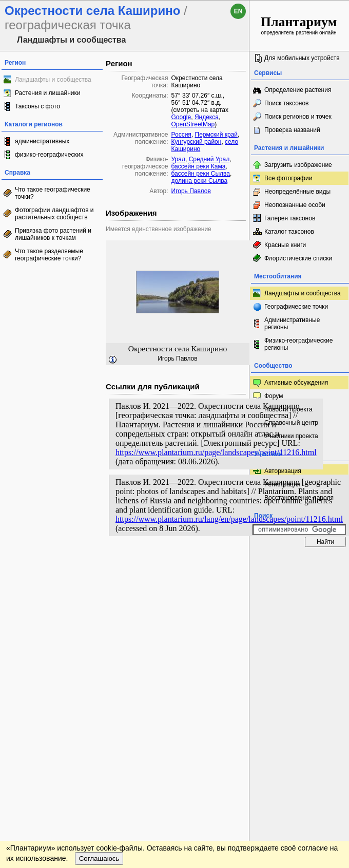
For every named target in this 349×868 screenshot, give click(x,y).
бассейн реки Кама (199, 166)
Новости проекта (288, 409)
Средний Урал (209, 159)
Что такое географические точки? (53, 193)
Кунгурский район (197, 142)
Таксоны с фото (37, 106)
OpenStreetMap (193, 124)
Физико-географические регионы (298, 344)
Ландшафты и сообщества (53, 80)
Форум (274, 396)
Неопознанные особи (295, 205)
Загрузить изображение (298, 165)
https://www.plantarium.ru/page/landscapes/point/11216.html (216, 452)
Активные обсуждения (296, 383)
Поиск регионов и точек (298, 117)
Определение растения (298, 90)
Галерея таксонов (290, 218)
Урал (178, 159)
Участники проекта (291, 436)
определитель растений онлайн (299, 25)
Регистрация (282, 484)
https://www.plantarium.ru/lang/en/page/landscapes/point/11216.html (229, 519)
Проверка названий (292, 130)
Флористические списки (298, 258)
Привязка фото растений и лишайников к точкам (53, 234)
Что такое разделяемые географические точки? (49, 255)
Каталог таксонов (289, 232)
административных (42, 141)
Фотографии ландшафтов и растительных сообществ (54, 214)
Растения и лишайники (48, 93)
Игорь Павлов (191, 191)
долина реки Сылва (200, 181)
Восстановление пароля (299, 498)
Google (181, 117)
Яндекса (207, 117)
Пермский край (217, 135)
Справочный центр (291, 423)
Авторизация (283, 471)
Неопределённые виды (297, 192)
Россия (181, 135)
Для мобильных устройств (302, 58)
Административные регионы (292, 324)
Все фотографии (288, 178)
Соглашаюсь (99, 858)
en (238, 11)
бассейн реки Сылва (201, 174)
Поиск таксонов (287, 103)
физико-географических (49, 155)
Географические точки (296, 307)
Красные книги (285, 245)
